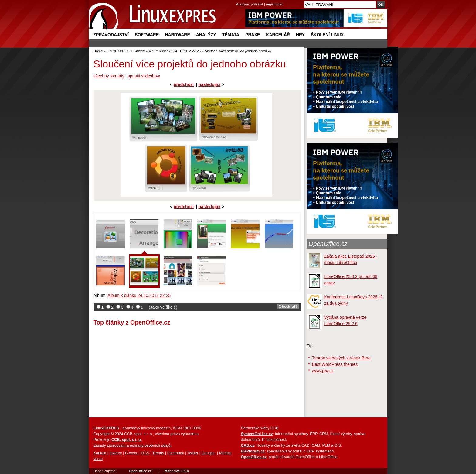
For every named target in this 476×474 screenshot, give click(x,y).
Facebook (176, 453)
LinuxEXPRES (118, 51)
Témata (231, 35)
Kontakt (100, 453)
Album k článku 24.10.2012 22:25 (175, 51)
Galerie (139, 51)
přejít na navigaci (238, 0)
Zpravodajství (111, 35)
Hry (300, 35)
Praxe (253, 35)
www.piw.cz (323, 371)
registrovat (274, 4)
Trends (158, 453)
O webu (132, 453)
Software (147, 35)
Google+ (209, 453)
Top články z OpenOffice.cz (132, 322)
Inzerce (116, 453)
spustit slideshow (144, 76)
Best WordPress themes (335, 364)
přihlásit (257, 4)
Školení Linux (327, 35)
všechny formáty (109, 76)
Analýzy (206, 35)
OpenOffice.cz (328, 244)
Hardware (177, 35)
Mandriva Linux (177, 471)
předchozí (184, 84)
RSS (145, 453)
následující (209, 84)
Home (98, 51)
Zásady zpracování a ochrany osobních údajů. (133, 445)
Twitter (193, 453)
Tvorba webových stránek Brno (341, 358)
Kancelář (278, 35)
